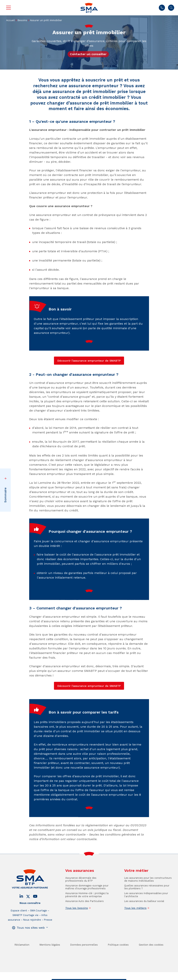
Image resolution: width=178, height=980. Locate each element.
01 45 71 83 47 (162, 8)
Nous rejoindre (32, 932)
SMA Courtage (38, 923)
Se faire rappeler (113, 977)
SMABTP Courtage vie (25, 928)
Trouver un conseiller (88, 977)
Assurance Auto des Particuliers (84, 914)
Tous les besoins (77, 921)
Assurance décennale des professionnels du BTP (81, 892)
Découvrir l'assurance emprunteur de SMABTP (89, 686)
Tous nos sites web (31, 940)
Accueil (10, 20)
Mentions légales (50, 957)
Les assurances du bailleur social (144, 914)
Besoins (22, 20)
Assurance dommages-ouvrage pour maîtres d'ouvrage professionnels (87, 900)
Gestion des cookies (151, 957)
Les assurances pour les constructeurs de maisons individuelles (148, 892)
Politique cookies (118, 957)
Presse (48, 932)
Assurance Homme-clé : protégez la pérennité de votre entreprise (87, 907)
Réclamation (22, 957)
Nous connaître (30, 916)
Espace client (19, 923)
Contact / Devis (64, 977)
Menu (8, 8)
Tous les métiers (135, 921)
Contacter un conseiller (88, 54)
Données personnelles (84, 957)
